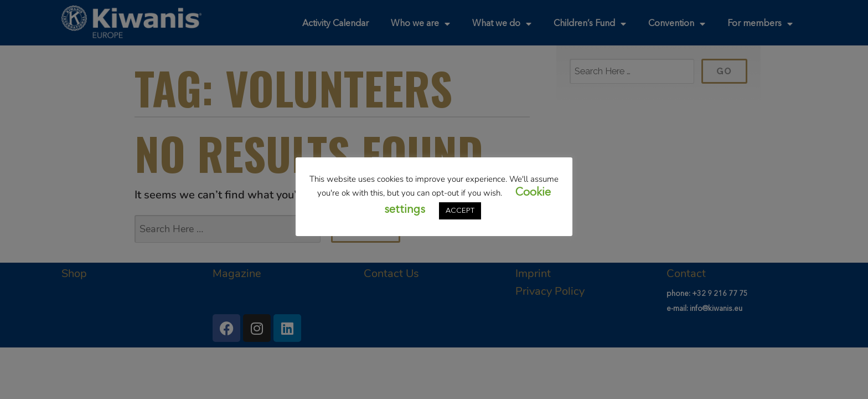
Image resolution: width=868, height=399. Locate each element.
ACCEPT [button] (460, 211)
